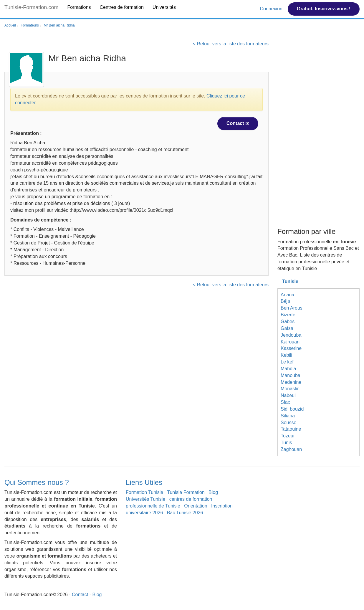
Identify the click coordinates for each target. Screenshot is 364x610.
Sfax (285, 402)
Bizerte (288, 315)
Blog (213, 492)
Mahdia (288, 369)
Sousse (288, 423)
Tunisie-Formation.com (31, 7)
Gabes (288, 321)
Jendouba (291, 335)
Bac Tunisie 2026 (185, 513)
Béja (285, 301)
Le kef (287, 362)
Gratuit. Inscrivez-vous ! (324, 9)
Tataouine (291, 429)
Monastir (290, 389)
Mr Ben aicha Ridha (59, 25)
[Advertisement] (318, 133)
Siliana (288, 416)
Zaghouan (291, 449)
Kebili (286, 355)
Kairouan (290, 342)
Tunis (286, 443)
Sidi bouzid (292, 409)
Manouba (291, 375)
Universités (164, 7)
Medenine (291, 382)
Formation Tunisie (144, 492)
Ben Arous (292, 308)
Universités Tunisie (145, 499)
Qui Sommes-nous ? (37, 482)
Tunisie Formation (186, 492)
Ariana (287, 295)
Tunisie (290, 281)
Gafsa (287, 328)
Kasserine (291, 348)
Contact (238, 123)
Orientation (196, 506)
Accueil (10, 25)
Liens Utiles (144, 482)
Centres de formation (121, 7)
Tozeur (288, 436)
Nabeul (288, 395)
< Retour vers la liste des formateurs (231, 44)
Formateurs (30, 25)
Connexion (272, 9)
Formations (79, 7)
